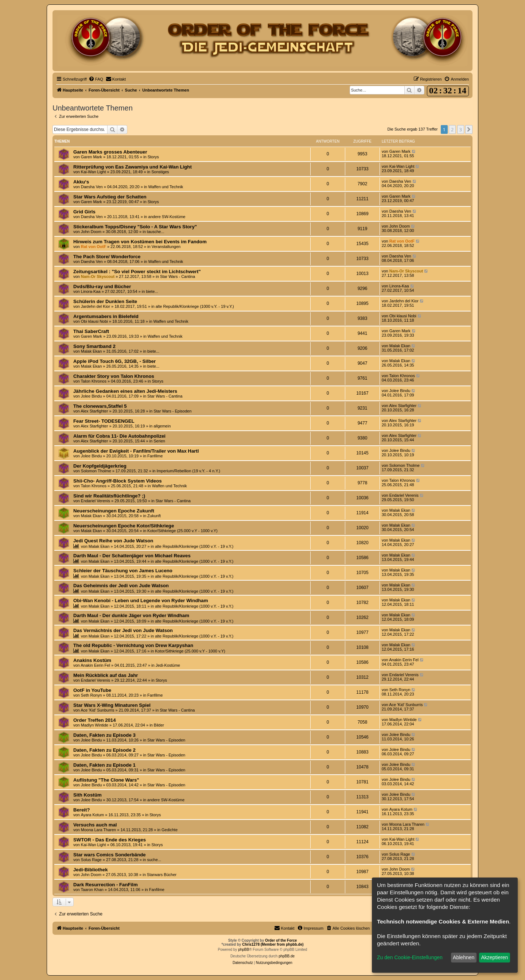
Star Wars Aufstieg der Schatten (110, 197)
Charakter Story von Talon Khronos (114, 376)
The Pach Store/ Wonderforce (107, 257)
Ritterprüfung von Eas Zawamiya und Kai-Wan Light (133, 167)
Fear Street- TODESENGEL (104, 421)
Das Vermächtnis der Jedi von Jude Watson (123, 630)
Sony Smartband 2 (94, 346)
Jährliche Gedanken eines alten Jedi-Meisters (125, 391)
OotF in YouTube (92, 690)
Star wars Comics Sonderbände (110, 855)
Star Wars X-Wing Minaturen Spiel (112, 705)
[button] (469, 129)
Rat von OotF (94, 247)
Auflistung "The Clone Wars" (106, 780)
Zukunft (154, 516)
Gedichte (170, 830)
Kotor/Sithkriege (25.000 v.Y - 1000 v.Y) (182, 531)
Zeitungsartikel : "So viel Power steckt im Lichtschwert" (137, 272)
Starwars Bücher (162, 875)
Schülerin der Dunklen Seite (105, 301)
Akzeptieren (494, 957)
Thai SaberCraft (91, 331)
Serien (159, 441)
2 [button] (452, 129)
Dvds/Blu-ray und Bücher (102, 286)
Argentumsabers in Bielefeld (106, 316)
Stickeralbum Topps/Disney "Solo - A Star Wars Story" (135, 227)
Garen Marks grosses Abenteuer (110, 152)
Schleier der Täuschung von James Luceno (123, 571)
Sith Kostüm (87, 795)
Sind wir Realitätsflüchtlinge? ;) (109, 496)
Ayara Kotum (92, 815)
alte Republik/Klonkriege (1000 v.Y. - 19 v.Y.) (195, 306)
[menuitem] (96, 79)
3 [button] (461, 129)
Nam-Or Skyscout (98, 276)
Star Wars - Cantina (178, 276)
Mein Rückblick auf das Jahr (106, 675)
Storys (153, 157)
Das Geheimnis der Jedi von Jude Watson (121, 586)
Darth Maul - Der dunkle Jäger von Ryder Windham (131, 615)
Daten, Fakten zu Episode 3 (104, 735)
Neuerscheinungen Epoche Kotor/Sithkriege (124, 526)
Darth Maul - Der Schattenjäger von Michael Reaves (132, 556)
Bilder (159, 725)
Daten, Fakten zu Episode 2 (104, 750)
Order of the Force (281, 940)
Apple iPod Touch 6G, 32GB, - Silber (114, 361)
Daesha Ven (92, 187)
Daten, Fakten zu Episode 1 (104, 765)
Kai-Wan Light (94, 172)
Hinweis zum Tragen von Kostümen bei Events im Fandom (140, 242)
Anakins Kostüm (92, 660)
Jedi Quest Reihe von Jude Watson (113, 541)
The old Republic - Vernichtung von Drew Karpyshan (133, 645)
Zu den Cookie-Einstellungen (410, 957)
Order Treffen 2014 (95, 720)
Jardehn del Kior (96, 306)
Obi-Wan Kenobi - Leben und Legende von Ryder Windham (141, 601)
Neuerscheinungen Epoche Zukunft (114, 511)
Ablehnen (464, 957)
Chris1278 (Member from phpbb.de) (273, 944)
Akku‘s (81, 182)
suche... (154, 860)
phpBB (244, 950)
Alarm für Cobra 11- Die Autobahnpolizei (119, 436)
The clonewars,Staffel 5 (100, 406)
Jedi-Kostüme (168, 665)
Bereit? (81, 810)
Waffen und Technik (166, 187)
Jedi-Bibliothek (91, 870)
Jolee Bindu (92, 396)
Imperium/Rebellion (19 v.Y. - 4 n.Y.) (188, 471)
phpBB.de (287, 956)
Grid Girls (84, 212)
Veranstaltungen (166, 247)
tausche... (156, 232)
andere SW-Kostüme (167, 217)
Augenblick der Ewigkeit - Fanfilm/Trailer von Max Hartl (136, 451)
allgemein (162, 426)
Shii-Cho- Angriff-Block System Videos (118, 481)
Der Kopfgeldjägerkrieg (100, 466)
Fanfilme (155, 456)
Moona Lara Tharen (98, 830)
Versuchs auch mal (95, 825)
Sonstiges (160, 172)
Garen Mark (92, 157)
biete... (152, 291)
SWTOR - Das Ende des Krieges (110, 840)
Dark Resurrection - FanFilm (106, 885)
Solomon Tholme (96, 471)
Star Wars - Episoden (172, 411)
